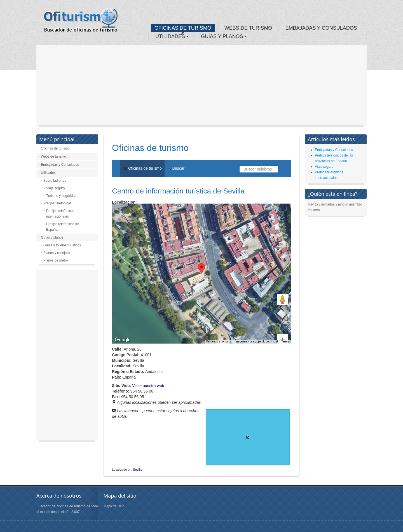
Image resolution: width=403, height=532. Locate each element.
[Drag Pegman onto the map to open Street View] (283, 300)
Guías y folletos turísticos (62, 245)
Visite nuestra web (148, 386)
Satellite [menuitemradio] (148, 212)
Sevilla (138, 470)
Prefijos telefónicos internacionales (60, 214)
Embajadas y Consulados (60, 165)
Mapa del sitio (114, 506)
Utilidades (48, 173)
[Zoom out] (283, 331)
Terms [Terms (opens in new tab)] (285, 341)
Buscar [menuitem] (176, 168)
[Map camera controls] (283, 279)
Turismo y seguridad (61, 196)
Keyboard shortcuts (219, 341)
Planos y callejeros (57, 253)
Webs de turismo (53, 157)
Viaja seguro (56, 188)
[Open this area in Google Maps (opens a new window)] (123, 340)
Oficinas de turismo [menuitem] (142, 168)
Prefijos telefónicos (58, 203)
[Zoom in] (283, 320)
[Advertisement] (201, 87)
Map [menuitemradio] (124, 212)
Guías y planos (52, 237)
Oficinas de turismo (55, 148)
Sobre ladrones (55, 181)
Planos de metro (56, 260)
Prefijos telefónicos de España (63, 227)
